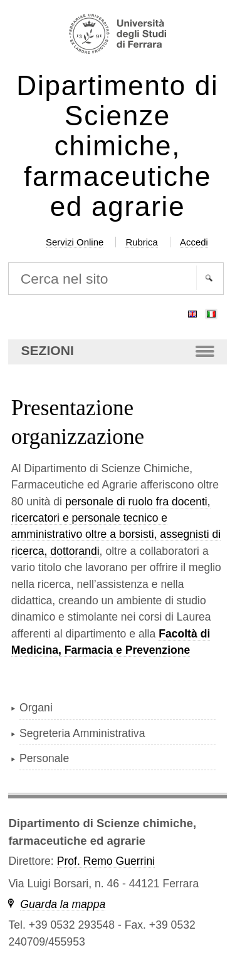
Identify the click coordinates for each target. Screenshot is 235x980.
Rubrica (142, 242)
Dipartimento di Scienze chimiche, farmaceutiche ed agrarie (117, 147)
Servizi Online (75, 242)
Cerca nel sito (8, 262)
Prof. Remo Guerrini (106, 861)
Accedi (194, 242)
